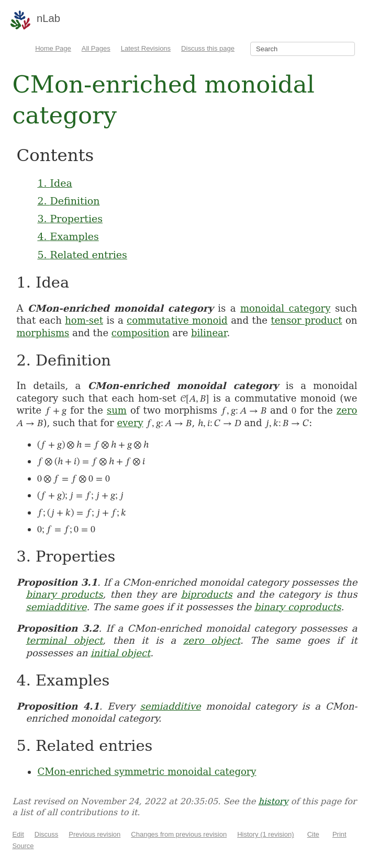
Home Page (53, 48)
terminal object (64, 640)
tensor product (306, 320)
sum (117, 410)
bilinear (209, 333)
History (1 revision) (265, 834)
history (273, 801)
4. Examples (68, 236)
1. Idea (54, 183)
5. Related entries (82, 255)
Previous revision (94, 834)
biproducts (207, 594)
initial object (120, 653)
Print (339, 834)
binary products (64, 594)
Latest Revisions (146, 48)
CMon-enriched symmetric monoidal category (147, 772)
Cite (313, 834)
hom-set (84, 320)
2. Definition (68, 201)
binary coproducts (298, 607)
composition (141, 333)
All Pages (96, 48)
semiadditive (56, 607)
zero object (212, 640)
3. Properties (70, 219)
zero (347, 410)
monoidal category (285, 308)
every (130, 423)
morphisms (43, 333)
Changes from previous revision (179, 834)
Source (23, 846)
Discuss (47, 834)
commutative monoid (177, 320)
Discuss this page (208, 48)
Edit (18, 834)
